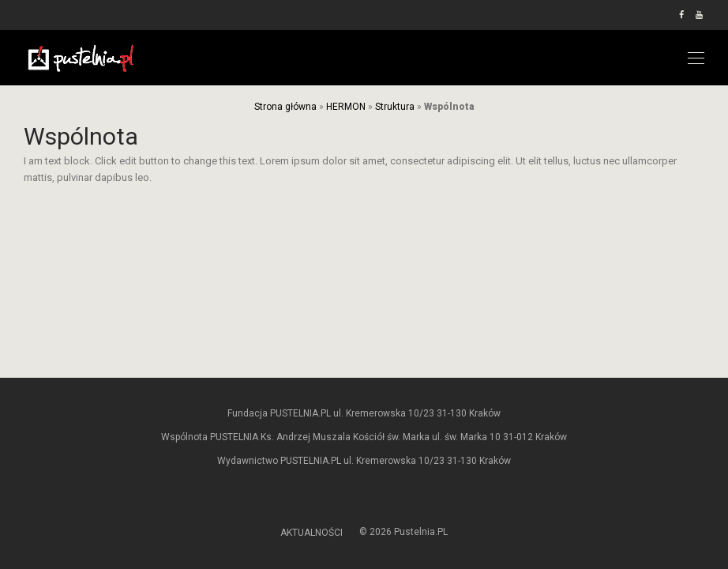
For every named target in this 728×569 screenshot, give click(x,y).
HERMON (346, 107)
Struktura (395, 107)
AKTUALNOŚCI (311, 533)
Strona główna (285, 107)
